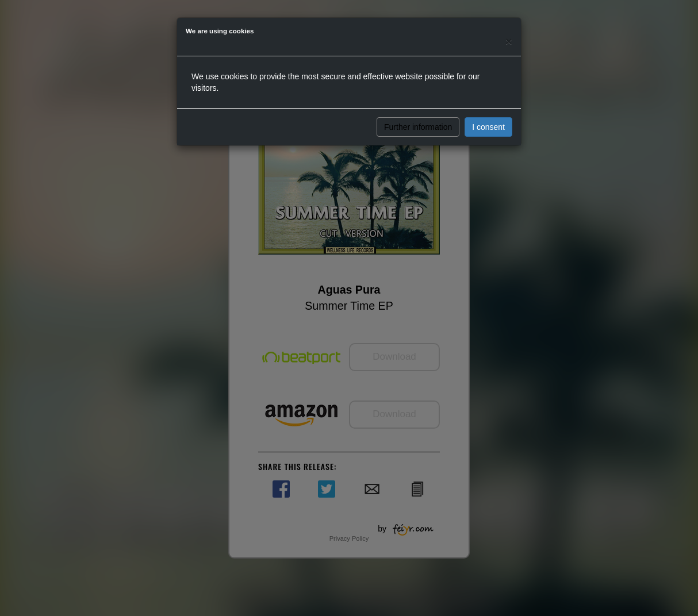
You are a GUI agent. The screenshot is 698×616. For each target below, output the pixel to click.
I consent (488, 127)
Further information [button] (418, 127)
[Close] (509, 41)
